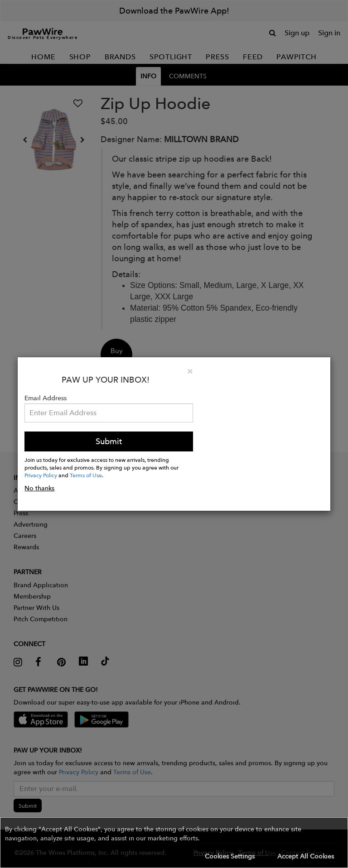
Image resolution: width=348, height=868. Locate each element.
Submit (109, 441)
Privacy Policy (41, 475)
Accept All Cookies (306, 856)
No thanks (39, 488)
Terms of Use (86, 475)
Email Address (46, 398)
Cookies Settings (230, 856)
